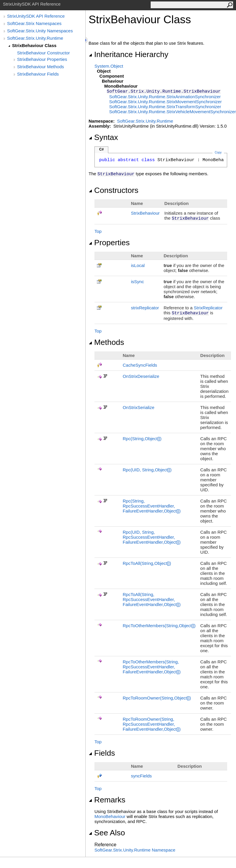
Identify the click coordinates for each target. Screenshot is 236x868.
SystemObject (109, 66)
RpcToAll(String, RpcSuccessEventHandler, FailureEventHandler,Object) (152, 599)
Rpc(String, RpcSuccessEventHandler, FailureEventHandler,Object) (152, 506)
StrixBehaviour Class (34, 45)
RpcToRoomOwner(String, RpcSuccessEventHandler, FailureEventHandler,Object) (152, 724)
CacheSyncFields (140, 365)
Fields (102, 753)
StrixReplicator (208, 308)
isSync (137, 282)
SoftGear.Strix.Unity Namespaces (40, 31)
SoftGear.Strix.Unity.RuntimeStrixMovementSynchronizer (165, 102)
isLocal (138, 265)
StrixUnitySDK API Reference (36, 16)
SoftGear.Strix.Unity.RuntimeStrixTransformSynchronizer (165, 107)
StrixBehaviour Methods (40, 67)
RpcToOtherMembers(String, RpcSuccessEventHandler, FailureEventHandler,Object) (152, 667)
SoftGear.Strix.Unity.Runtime (35, 38)
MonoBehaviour (110, 816)
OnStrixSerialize (139, 407)
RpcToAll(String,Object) (147, 563)
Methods (106, 342)
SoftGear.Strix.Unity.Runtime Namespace (135, 850)
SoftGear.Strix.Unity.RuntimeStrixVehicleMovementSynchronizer (173, 112)
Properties (109, 243)
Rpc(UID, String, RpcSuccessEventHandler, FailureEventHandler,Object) (152, 537)
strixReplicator (145, 308)
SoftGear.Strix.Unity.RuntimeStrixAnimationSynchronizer (165, 97)
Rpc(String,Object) (142, 439)
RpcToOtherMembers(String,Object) (159, 626)
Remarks (107, 800)
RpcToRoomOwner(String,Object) (157, 698)
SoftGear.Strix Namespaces (34, 23)
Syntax (103, 137)
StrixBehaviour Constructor (43, 53)
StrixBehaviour (145, 213)
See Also (107, 833)
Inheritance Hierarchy (128, 54)
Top (98, 231)
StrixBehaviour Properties (42, 59)
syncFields (141, 776)
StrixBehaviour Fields (38, 74)
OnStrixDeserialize (141, 376)
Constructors (113, 190)
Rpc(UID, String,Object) (147, 470)
